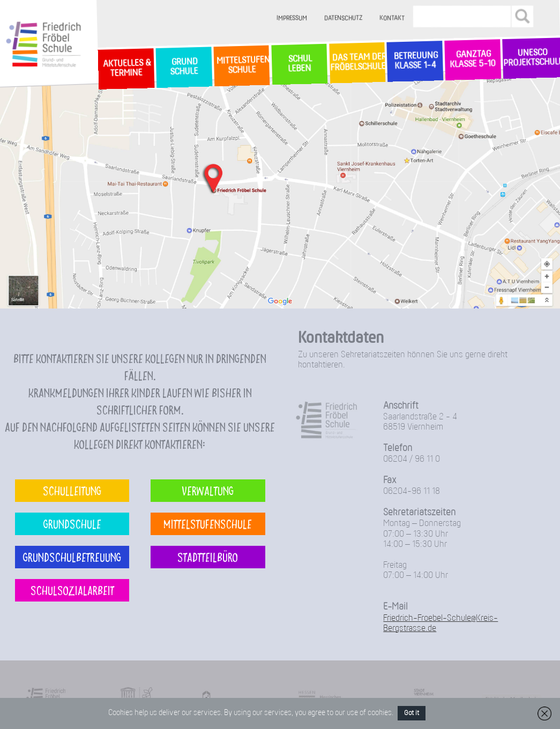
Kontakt (392, 18)
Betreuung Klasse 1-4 (415, 61)
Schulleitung (72, 490)
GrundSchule (184, 67)
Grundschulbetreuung (72, 557)
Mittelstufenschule (208, 524)
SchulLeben (299, 64)
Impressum (292, 18)
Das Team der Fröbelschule (357, 63)
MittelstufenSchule (242, 66)
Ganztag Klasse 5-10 (473, 60)
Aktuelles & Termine (126, 68)
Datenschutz (343, 18)
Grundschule (72, 524)
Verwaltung (208, 490)
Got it (412, 713)
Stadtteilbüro (208, 557)
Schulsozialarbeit (72, 590)
